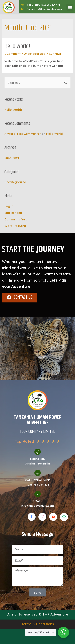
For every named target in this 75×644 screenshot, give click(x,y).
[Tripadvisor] (64, 517)
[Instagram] (42, 517)
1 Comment (12, 54)
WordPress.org (15, 226)
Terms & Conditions (38, 624)
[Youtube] (53, 517)
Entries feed (13, 213)
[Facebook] (32, 517)
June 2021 (12, 158)
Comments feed (16, 219)
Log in (9, 206)
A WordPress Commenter (23, 134)
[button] (70, 7)
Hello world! (17, 46)
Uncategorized (35, 54)
